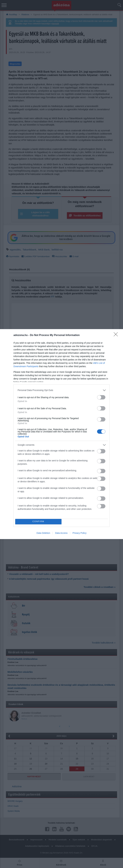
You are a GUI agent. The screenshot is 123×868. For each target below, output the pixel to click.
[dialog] (61, 434)
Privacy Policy (80, 533)
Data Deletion (43, 533)
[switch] (101, 397)
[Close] (117, 335)
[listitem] (61, 390)
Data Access (61, 533)
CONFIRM (38, 522)
